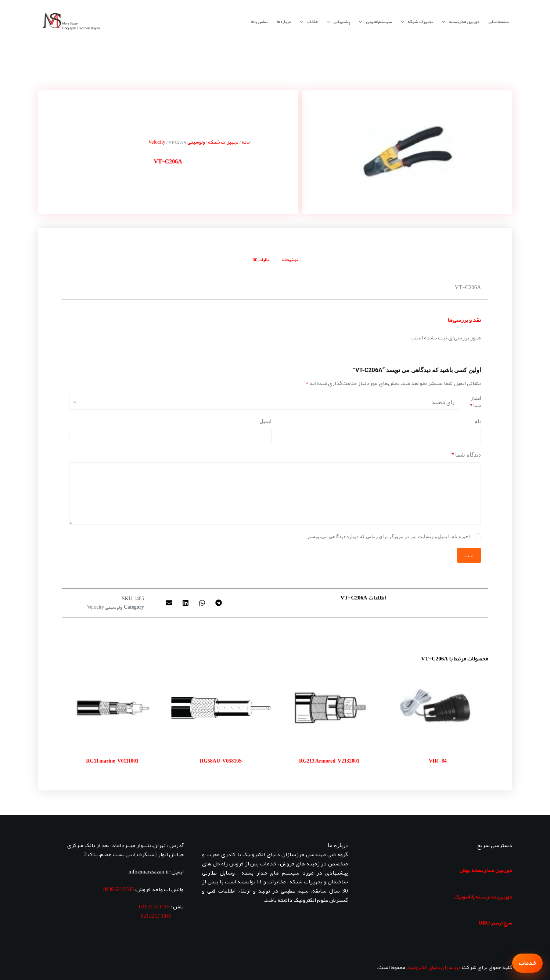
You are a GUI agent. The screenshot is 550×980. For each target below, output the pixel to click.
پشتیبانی (337, 22)
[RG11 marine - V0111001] (112, 708)
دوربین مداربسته (459, 22)
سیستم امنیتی (374, 22)
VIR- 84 (438, 761)
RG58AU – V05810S (221, 761)
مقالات (307, 22)
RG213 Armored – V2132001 (329, 761)
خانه (246, 142)
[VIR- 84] (438, 708)
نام (478, 421)
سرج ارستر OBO (495, 923)
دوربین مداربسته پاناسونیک (483, 897)
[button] (218, 603)
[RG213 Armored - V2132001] (329, 708)
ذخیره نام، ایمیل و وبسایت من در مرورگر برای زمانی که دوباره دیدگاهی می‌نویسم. (388, 536)
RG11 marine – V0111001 (112, 761)
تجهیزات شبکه (415, 22)
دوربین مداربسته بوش (486, 870)
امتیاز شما (476, 402)
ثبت (469, 555)
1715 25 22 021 (154, 907)
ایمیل (265, 421)
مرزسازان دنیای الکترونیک (434, 967)
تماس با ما (259, 22)
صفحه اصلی (498, 22)
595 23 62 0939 (118, 889)
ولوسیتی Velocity (105, 607)
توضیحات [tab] (290, 260)
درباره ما (284, 22)
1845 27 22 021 (156, 916)
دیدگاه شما (466, 455)
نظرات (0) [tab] (260, 260)
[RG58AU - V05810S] (221, 708)
